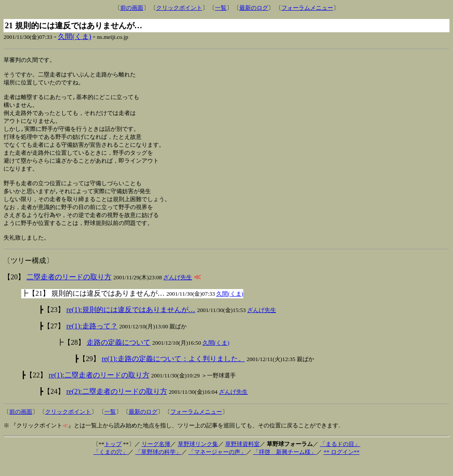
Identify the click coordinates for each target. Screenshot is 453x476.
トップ (113, 458)
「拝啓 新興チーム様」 (285, 466)
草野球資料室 (242, 458)
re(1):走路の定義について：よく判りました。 (173, 373)
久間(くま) (75, 36)
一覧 (221, 8)
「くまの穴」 (111, 466)
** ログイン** (341, 466)
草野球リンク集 (198, 458)
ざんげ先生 (178, 291)
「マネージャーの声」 (217, 466)
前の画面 (132, 8)
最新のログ (254, 8)
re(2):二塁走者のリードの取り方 (117, 406)
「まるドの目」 (340, 458)
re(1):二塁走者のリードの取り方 (99, 389)
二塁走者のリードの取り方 (69, 291)
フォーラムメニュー (307, 8)
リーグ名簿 (156, 458)
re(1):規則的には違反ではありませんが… (131, 324)
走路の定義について (119, 356)
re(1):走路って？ (92, 340)
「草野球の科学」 (158, 466)
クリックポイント (179, 8)
